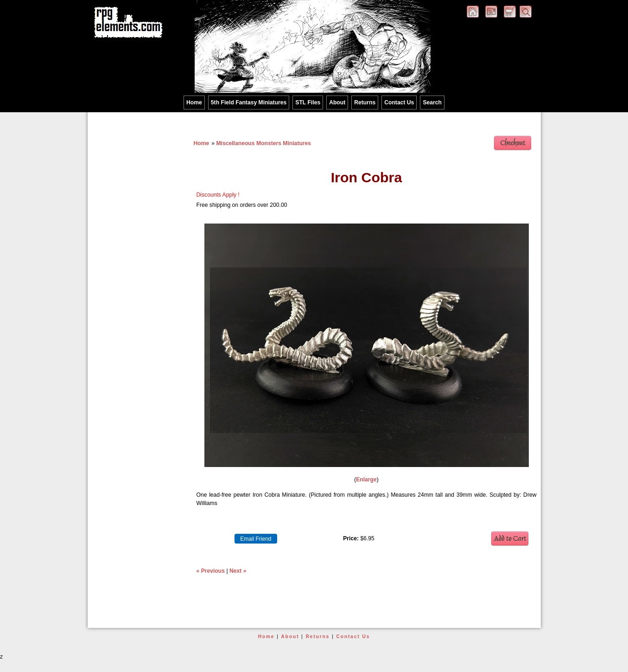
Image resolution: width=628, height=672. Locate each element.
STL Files (308, 102)
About (337, 102)
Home (194, 102)
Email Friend (256, 539)
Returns (365, 102)
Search (432, 102)
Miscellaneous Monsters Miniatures (263, 143)
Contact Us (399, 102)
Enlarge (366, 480)
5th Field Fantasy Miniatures (249, 102)
